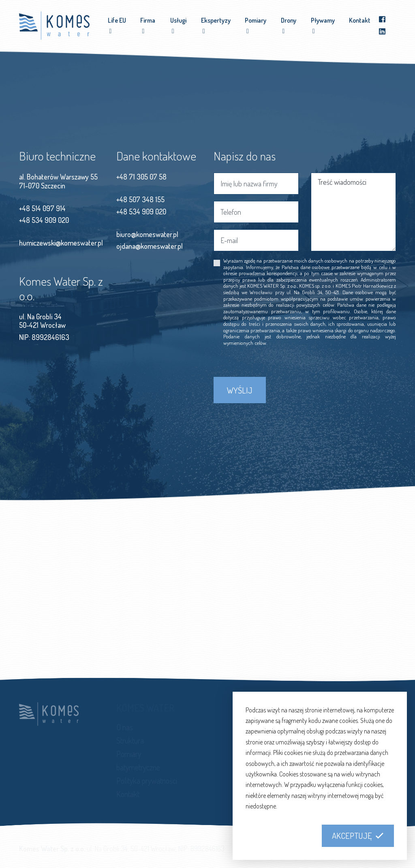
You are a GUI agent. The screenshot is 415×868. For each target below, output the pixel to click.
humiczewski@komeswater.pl (61, 243)
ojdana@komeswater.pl (150, 246)
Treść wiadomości (353, 212)
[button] (358, 836)
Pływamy (323, 20)
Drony (289, 20)
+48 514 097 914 (42, 208)
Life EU (117, 20)
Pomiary (256, 20)
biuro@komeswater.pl (147, 234)
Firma (148, 20)
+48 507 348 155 (140, 199)
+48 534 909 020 (44, 220)
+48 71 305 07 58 (141, 177)
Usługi (178, 20)
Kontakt (360, 20)
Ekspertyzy (216, 20)
